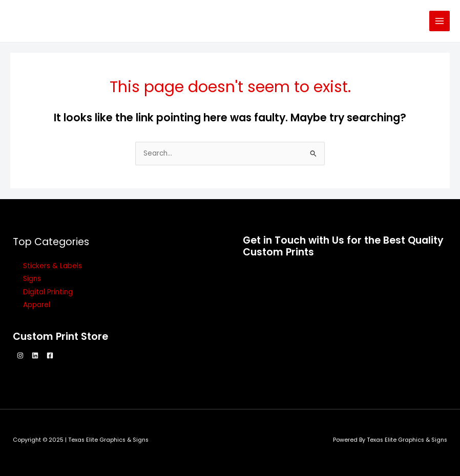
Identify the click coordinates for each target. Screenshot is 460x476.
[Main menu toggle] (440, 21)
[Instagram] (20, 355)
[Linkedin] (35, 355)
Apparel (37, 305)
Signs (32, 279)
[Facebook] (50, 355)
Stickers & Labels (53, 266)
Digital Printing (48, 292)
